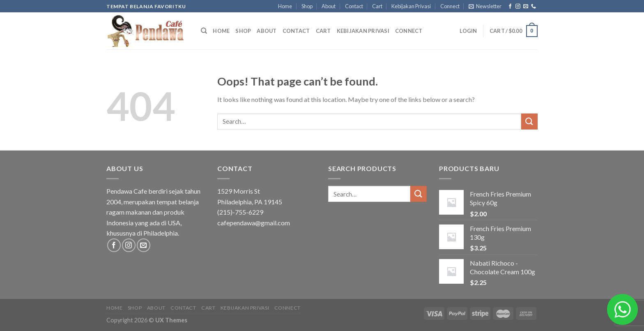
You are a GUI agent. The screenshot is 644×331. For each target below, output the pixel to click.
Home (285, 6)
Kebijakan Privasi (411, 6)
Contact (354, 6)
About (329, 6)
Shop (307, 6)
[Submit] (529, 122)
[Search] (204, 31)
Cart (377, 6)
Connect (450, 6)
